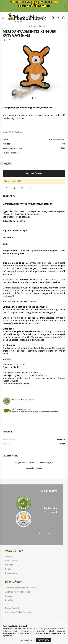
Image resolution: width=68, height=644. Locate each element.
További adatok (10, 153)
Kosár (8, 569)
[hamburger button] (3, 18)
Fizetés (9, 596)
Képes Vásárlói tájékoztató (19, 612)
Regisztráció (11, 561)
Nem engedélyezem (26, 640)
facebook (39, 534)
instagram (44, 534)
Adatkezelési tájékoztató (18, 592)
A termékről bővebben (13, 132)
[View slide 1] (33, 98)
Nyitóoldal (51, 508)
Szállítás (9, 600)
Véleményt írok (34, 468)
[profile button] (58, 18)
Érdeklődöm (34, 173)
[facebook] (5, 40)
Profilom (9, 565)
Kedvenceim (11, 573)
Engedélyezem (44, 640)
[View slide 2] (35, 98)
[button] (7, 188)
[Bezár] (65, 6)
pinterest (50, 534)
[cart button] (63, 18)
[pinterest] (10, 40)
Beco (63, 148)
